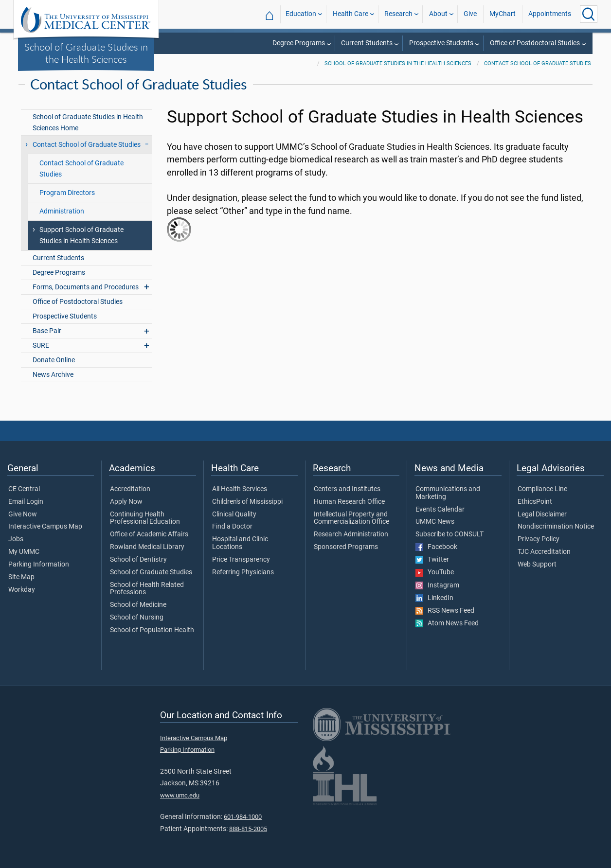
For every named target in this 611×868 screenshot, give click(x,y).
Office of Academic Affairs (149, 534)
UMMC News (435, 522)
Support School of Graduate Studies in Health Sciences (81, 235)
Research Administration (351, 534)
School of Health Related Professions (147, 589)
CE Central (24, 489)
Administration (62, 211)
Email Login (26, 502)
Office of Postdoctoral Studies (535, 43)
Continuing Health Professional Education (145, 518)
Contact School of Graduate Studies (538, 63)
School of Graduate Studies (151, 572)
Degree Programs (299, 43)
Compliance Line (542, 489)
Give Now (23, 514)
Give (470, 14)
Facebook (436, 547)
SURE (41, 345)
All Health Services (240, 489)
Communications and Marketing (448, 493)
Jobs (16, 539)
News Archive (53, 375)
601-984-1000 (243, 817)
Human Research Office (349, 502)
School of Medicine (138, 605)
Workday (22, 590)
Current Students (367, 43)
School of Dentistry (138, 560)
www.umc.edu (180, 795)
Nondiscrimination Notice (556, 527)
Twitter (432, 560)
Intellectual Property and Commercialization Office (351, 518)
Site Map (21, 577)
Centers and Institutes (347, 489)
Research (398, 14)
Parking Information (39, 565)
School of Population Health (152, 630)
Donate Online (54, 360)
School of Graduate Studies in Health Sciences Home (88, 123)
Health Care (350, 14)
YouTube (435, 572)
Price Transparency (241, 560)
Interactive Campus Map (45, 527)
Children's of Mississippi (247, 502)
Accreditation (130, 489)
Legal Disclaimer (542, 514)
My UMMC (24, 552)
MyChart (503, 14)
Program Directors (67, 193)
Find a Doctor (232, 527)
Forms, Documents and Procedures (86, 287)
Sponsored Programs (346, 547)
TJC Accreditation (544, 552)
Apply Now (126, 502)
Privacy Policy (539, 539)
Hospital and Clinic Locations (240, 543)
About (438, 14)
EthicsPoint (535, 502)
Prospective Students (441, 43)
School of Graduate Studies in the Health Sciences (86, 53)
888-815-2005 (248, 829)
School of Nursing (137, 618)
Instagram (437, 585)
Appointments (550, 14)
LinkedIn (434, 598)
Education (301, 14)
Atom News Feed (447, 623)
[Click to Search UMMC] (589, 14)
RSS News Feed (445, 611)
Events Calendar (440, 510)
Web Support (537, 565)
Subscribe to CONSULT (449, 534)
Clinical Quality (234, 514)
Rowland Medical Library (147, 547)
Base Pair (47, 331)
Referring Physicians (243, 572)
